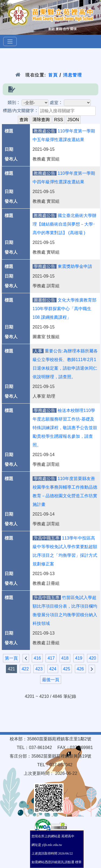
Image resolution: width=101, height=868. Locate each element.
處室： (56, 103)
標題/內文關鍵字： (20, 111)
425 (67, 669)
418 (65, 658)
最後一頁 (51, 680)
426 (80, 669)
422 (25, 669)
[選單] (10, 41)
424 (53, 669)
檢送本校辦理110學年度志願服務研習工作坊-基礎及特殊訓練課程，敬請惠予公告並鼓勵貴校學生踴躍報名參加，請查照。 (65, 428)
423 (39, 669)
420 (93, 658)
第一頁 (11, 658)
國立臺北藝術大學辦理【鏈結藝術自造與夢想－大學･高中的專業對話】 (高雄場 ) (65, 224)
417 (51, 658)
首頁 (53, 75)
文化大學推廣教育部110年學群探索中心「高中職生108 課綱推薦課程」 (65, 309)
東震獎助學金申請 (75, 266)
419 (79, 658)
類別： (14, 103)
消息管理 (73, 75)
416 (37, 658)
